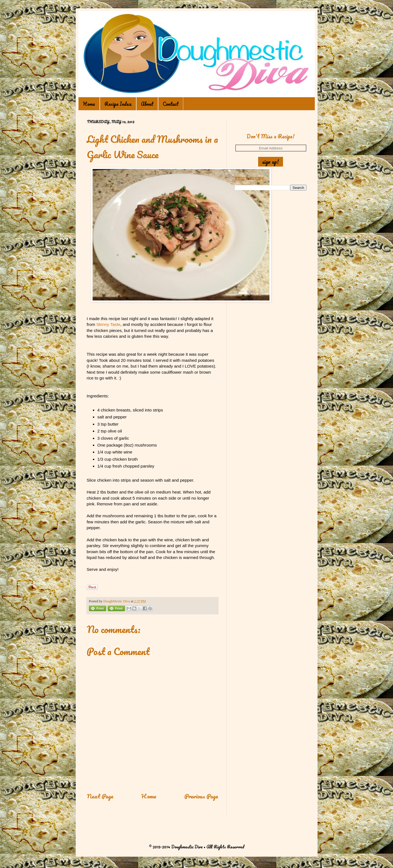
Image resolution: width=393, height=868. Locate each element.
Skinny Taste (108, 324)
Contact (171, 104)
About (147, 104)
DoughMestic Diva (117, 601)
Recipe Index (118, 104)
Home (89, 104)
